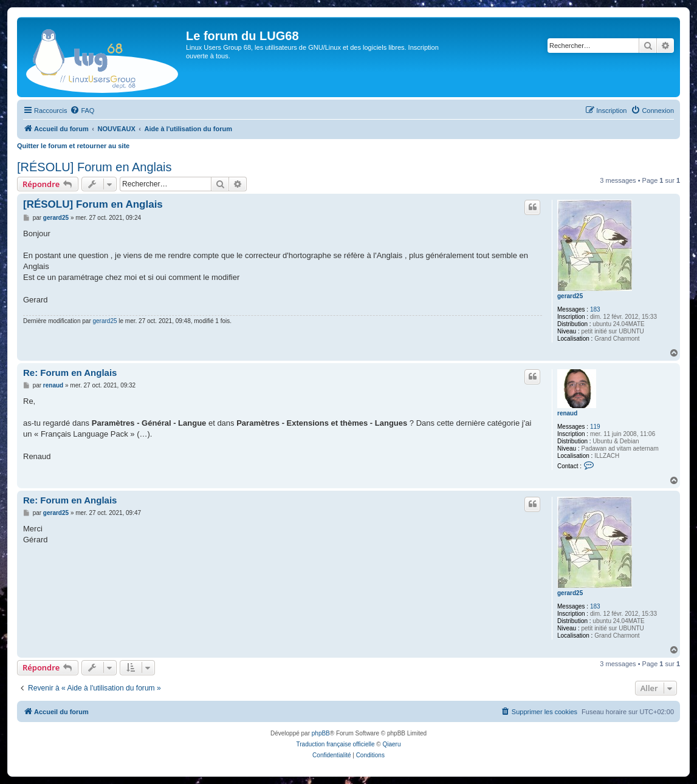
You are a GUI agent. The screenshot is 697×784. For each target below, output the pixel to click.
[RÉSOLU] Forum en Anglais (94, 167)
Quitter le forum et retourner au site (73, 146)
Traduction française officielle (336, 744)
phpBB (321, 733)
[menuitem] (82, 111)
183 (595, 309)
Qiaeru (391, 744)
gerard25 (570, 296)
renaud (567, 413)
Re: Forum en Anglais (70, 373)
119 (595, 427)
